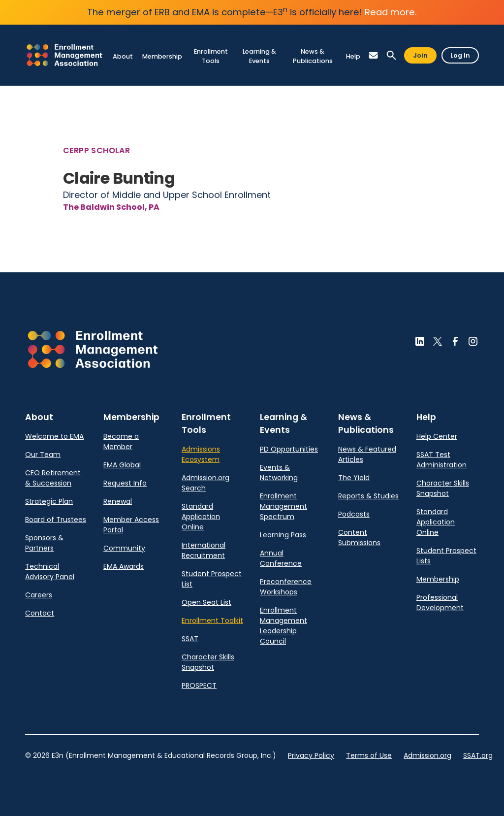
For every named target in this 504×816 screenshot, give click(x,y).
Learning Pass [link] (283, 535)
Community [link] (124, 548)
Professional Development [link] (440, 603)
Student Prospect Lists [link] (446, 556)
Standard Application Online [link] (201, 517)
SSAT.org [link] (478, 755)
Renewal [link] (118, 501)
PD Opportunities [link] (289, 449)
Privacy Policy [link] (311, 755)
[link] (64, 55)
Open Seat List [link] (206, 602)
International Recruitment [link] (204, 550)
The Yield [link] (354, 478)
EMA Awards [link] (124, 566)
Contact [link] (40, 613)
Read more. (391, 12)
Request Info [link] (125, 483)
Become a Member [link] (121, 441)
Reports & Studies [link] (368, 496)
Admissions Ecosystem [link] (201, 454)
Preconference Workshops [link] (286, 587)
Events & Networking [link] (279, 473)
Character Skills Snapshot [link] (208, 662)
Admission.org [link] (427, 755)
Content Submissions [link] (359, 538)
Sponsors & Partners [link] (44, 543)
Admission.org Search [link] (205, 483)
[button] (374, 55)
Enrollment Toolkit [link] (212, 620)
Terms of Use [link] (369, 755)
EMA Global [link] (122, 465)
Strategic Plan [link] (49, 501)
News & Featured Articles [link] (367, 454)
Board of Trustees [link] (56, 520)
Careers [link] (39, 595)
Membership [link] (438, 579)
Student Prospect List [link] (212, 579)
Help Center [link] (437, 436)
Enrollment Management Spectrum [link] (283, 506)
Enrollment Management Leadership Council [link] (283, 626)
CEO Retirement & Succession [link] (53, 478)
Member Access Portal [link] (131, 525)
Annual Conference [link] (281, 558)
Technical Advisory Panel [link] (50, 571)
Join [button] (420, 55)
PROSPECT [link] (199, 685)
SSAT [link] (190, 639)
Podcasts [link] (354, 514)
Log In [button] (460, 55)
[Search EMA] (391, 55)
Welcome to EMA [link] (54, 436)
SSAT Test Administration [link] (441, 460)
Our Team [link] (43, 455)
